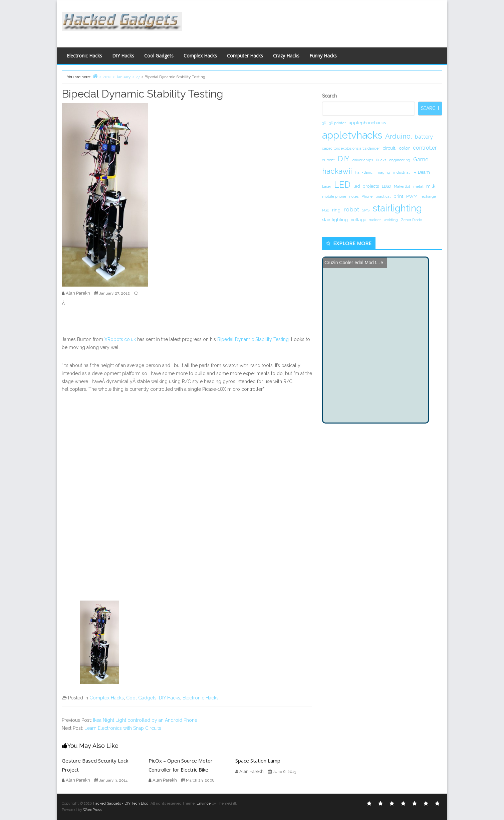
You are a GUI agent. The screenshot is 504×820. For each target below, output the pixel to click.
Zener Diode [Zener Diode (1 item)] (411, 220)
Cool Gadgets (159, 56)
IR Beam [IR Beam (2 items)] (421, 172)
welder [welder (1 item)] (375, 220)
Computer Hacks (245, 56)
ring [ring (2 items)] (336, 210)
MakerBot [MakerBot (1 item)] (402, 186)
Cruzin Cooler (339, 263)
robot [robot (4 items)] (351, 209)
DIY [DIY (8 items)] (344, 159)
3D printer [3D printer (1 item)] (337, 123)
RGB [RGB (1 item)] (326, 210)
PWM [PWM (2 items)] (412, 196)
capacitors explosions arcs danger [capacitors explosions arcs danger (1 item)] (351, 148)
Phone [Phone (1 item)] (367, 196)
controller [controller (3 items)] (425, 148)
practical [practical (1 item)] (383, 196)
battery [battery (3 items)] (424, 137)
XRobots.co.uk (120, 339)
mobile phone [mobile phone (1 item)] (334, 196)
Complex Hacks (200, 56)
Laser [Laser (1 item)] (327, 186)
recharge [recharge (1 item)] (428, 196)
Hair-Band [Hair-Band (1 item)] (364, 172)
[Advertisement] (317, 22)
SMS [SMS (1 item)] (366, 210)
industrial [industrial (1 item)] (401, 172)
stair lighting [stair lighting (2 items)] (335, 219)
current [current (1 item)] (328, 160)
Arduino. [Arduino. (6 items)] (399, 136)
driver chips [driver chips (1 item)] (363, 160)
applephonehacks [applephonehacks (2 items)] (367, 123)
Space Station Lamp (258, 761)
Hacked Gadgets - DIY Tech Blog (121, 803)
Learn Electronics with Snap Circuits (123, 728)
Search (329, 96)
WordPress (92, 810)
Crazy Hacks (286, 56)
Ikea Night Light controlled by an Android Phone (145, 720)
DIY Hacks (123, 56)
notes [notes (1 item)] (354, 196)
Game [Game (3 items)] (421, 159)
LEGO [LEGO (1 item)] (386, 186)
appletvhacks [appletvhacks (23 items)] (352, 135)
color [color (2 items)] (405, 148)
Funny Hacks (323, 56)
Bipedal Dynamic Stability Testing (253, 339)
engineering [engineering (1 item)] (400, 160)
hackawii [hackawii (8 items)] (337, 171)
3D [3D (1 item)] (324, 123)
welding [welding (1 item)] (391, 220)
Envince (204, 803)
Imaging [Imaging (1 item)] (383, 172)
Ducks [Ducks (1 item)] (381, 160)
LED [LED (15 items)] (342, 185)
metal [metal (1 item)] (418, 186)
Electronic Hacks (84, 56)
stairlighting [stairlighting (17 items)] (397, 208)
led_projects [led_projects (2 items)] (366, 186)
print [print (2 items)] (398, 196)
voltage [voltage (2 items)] (358, 219)
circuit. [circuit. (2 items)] (390, 148)
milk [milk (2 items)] (431, 186)
